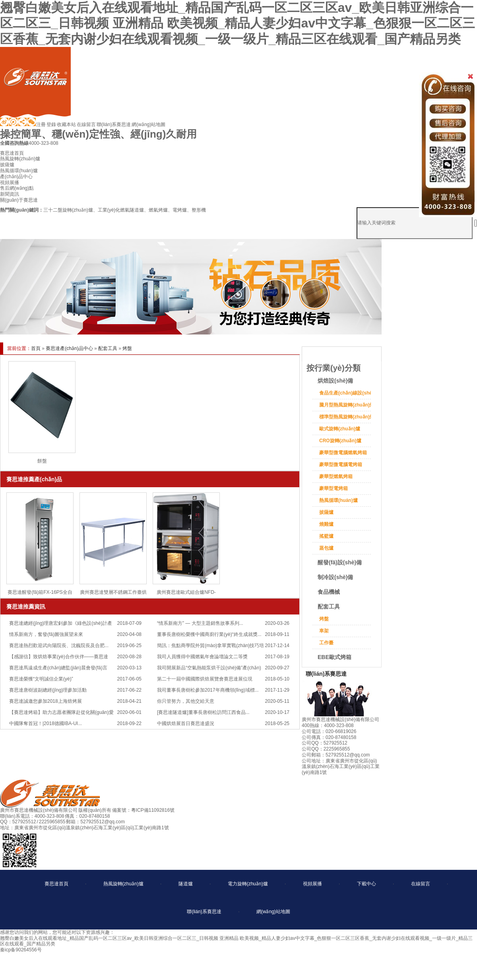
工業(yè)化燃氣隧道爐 (121, 210)
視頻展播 (312, 884)
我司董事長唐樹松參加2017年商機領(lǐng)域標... (208, 690)
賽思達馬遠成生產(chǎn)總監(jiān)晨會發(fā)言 (58, 668)
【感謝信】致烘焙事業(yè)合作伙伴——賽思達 (59, 657)
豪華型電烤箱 (334, 488)
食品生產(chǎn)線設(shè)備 (349, 393)
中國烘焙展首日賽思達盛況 (186, 723)
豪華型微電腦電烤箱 (341, 465)
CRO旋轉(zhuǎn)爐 (340, 441)
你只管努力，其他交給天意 (186, 701)
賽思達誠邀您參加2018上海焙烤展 (46, 701)
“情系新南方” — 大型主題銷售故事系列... (200, 623)
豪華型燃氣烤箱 (336, 476)
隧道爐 (186, 884)
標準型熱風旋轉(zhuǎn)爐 (347, 417)
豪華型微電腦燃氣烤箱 (343, 453)
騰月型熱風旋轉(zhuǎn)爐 (347, 405)
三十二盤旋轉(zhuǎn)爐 (68, 210)
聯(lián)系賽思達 (114, 124)
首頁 (36, 348)
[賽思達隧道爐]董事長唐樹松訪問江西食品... (203, 712)
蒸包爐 (326, 548)
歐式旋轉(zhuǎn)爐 (340, 429)
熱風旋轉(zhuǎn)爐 (123, 884)
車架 (324, 631)
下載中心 (366, 884)
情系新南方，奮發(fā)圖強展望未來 (46, 634)
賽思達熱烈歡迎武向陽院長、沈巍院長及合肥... (59, 646)
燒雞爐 (326, 524)
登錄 (51, 124)
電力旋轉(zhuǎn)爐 (248, 884)
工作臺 (326, 643)
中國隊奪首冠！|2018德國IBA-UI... (46, 723)
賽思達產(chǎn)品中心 (69, 348)
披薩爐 (326, 512)
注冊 (41, 124)
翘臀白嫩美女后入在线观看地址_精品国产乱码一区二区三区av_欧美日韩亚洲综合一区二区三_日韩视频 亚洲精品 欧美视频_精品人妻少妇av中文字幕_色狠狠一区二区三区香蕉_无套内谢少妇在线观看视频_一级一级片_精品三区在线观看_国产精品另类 (238, 23)
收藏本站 (66, 124)
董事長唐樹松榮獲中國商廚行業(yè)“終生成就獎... (209, 634)
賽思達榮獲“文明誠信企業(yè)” (41, 679)
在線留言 (86, 124)
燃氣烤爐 (158, 210)
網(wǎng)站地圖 (148, 124)
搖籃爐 (326, 536)
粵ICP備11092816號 (153, 810)
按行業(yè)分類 (334, 368)
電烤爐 (180, 210)
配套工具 (108, 348)
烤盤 (127, 348)
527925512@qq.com (103, 822)
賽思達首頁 (56, 884)
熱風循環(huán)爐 (338, 500)
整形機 (199, 210)
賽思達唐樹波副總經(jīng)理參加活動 (48, 690)
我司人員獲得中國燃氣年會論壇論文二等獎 (202, 657)
